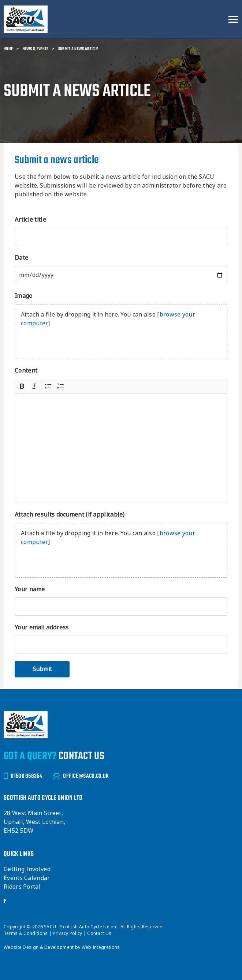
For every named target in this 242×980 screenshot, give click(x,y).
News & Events (36, 49)
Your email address (42, 627)
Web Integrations (101, 947)
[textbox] (121, 448)
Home (8, 49)
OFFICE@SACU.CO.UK (81, 776)
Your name (30, 589)
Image (24, 296)
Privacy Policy (68, 933)
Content (26, 371)
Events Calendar (27, 878)
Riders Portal (22, 887)
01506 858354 (23, 776)
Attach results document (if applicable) (70, 515)
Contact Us (99, 933)
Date (21, 258)
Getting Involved (27, 869)
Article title (30, 220)
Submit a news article (78, 49)
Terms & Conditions (26, 933)
